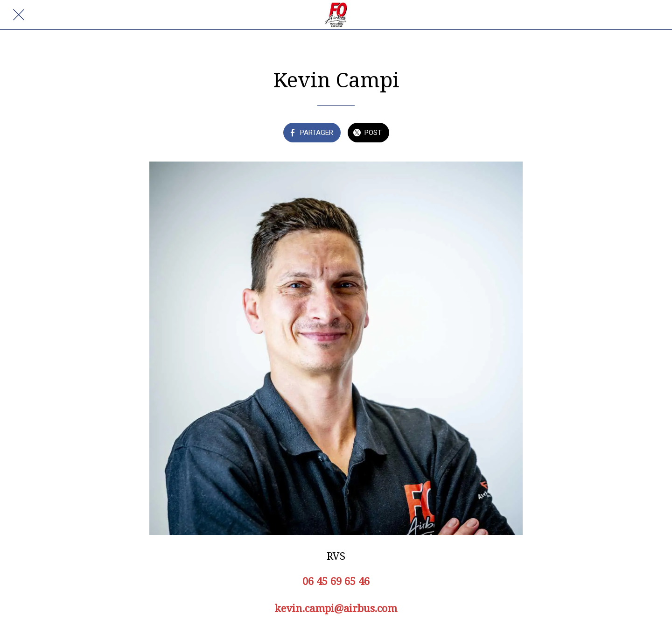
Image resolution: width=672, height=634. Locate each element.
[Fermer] (19, 15)
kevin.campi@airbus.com (336, 608)
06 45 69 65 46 (336, 581)
